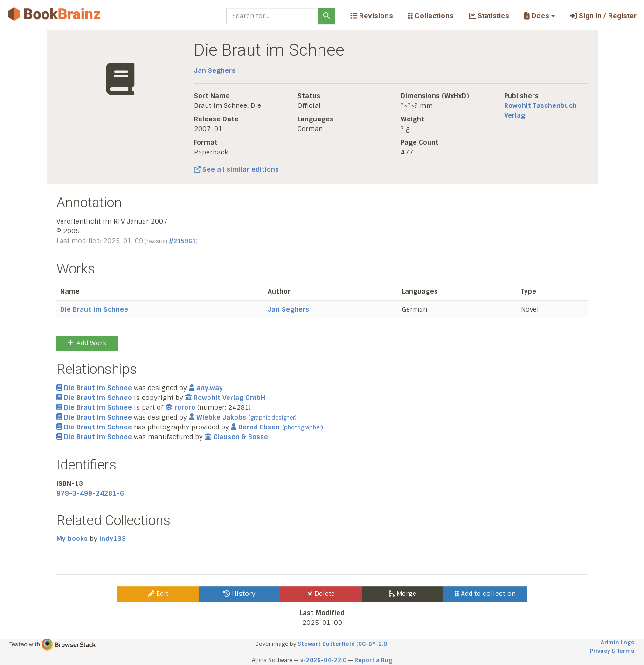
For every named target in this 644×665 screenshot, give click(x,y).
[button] (539, 16)
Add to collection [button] (485, 594)
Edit (158, 594)
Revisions (372, 16)
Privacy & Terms (612, 651)
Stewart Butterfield (326, 644)
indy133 (113, 539)
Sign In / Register (603, 16)
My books (72, 539)
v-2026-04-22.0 (323, 660)
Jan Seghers (215, 70)
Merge (403, 594)
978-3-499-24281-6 (90, 493)
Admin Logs (617, 643)
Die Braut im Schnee (94, 309)
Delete (321, 594)
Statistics (489, 16)
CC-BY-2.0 (373, 644)
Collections (431, 16)
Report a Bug (373, 660)
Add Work (87, 343)
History (239, 594)
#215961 (182, 241)
